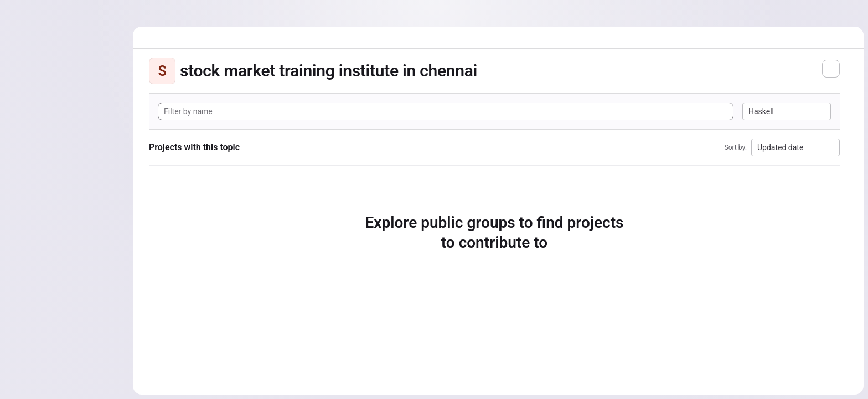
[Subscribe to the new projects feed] (831, 69)
